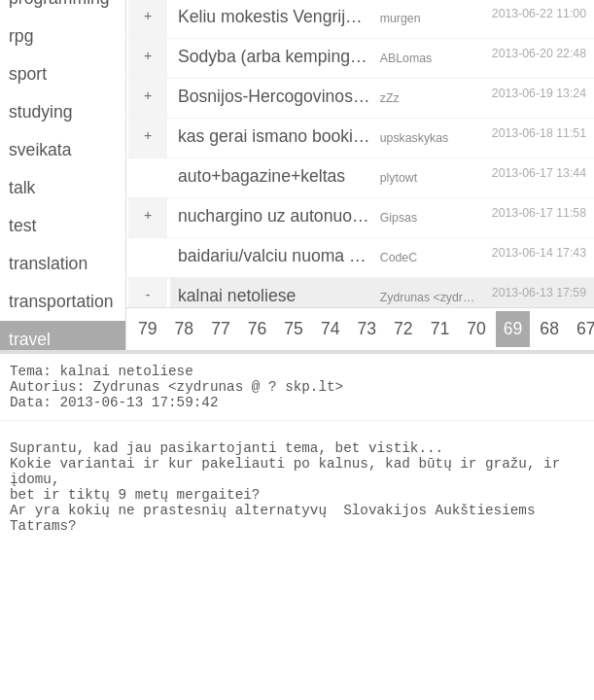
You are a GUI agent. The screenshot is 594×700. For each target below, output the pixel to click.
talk (22, 188)
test (22, 226)
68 (549, 329)
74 (331, 329)
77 (221, 329)
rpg (21, 36)
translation (48, 263)
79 (148, 329)
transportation (61, 301)
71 (440, 329)
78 (185, 329)
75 (294, 329)
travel (30, 339)
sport (28, 74)
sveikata (40, 150)
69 (513, 329)
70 (476, 329)
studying (41, 112)
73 (367, 329)
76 (258, 329)
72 (403, 329)
